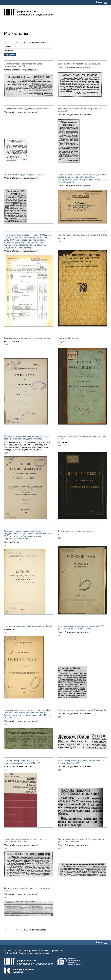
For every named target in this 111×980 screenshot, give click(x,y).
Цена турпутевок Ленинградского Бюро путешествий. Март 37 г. (23, 65)
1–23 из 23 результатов (35, 43)
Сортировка (10, 55)
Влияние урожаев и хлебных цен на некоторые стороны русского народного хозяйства (26, 438)
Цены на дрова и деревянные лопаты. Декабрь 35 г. (82, 710)
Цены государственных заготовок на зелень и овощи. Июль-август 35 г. (26, 840)
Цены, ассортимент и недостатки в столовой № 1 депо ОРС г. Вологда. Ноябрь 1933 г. (81, 627)
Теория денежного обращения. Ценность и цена (27, 338)
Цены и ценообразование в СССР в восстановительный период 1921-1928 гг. (23, 762)
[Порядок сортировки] (28, 51)
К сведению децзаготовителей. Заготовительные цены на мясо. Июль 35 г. (81, 840)
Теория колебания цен (68, 338)
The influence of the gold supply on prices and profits (82, 235)
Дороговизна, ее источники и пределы (76, 531)
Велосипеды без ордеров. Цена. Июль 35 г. (24, 174)
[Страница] (11, 43)
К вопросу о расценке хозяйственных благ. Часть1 (28, 626)
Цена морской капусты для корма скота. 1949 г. (27, 109)
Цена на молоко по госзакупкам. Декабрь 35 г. (80, 64)
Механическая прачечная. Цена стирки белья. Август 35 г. (79, 110)
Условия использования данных (34, 953)
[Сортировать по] (28, 47)
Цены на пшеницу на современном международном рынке (82, 438)
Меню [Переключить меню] (102, 3)
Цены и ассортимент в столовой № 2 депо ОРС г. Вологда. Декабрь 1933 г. (81, 762)
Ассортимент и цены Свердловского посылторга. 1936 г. (28, 889)
